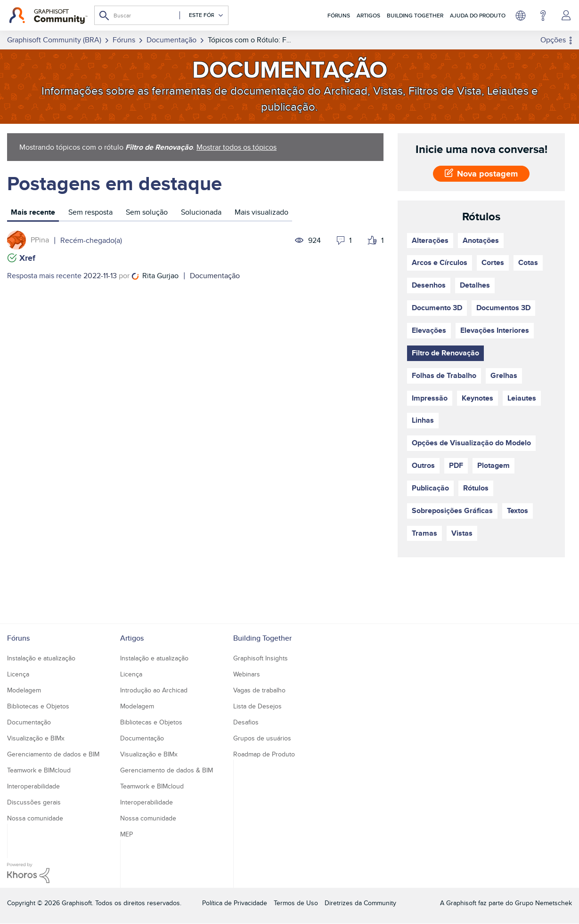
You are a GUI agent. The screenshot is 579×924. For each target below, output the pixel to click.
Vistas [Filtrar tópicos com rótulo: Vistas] (462, 533)
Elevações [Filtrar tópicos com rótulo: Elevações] (429, 330)
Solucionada (201, 212)
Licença (18, 674)
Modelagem (24, 690)
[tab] (33, 213)
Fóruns (339, 15)
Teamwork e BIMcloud (39, 770)
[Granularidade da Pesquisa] (202, 15)
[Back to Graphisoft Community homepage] (48, 16)
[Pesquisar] (161, 15)
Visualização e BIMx (36, 738)
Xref (27, 258)
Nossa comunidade (35, 818)
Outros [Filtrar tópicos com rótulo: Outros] (423, 465)
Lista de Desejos (257, 706)
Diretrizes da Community (360, 903)
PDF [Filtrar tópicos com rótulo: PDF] (456, 465)
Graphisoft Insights (261, 658)
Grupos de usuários (262, 738)
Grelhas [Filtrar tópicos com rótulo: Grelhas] (504, 375)
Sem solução (147, 212)
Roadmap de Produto (264, 754)
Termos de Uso (296, 903)
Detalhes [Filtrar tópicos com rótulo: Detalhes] (475, 285)
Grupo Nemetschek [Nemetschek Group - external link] (543, 903)
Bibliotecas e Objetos (38, 706)
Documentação (215, 276)
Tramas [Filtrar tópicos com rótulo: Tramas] (424, 533)
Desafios (246, 722)
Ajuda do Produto (478, 15)
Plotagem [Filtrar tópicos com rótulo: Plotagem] (493, 465)
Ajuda (543, 16)
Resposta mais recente (44, 276)
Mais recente (33, 212)
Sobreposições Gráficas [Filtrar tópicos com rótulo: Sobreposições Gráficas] (452, 510)
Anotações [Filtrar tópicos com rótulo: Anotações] (481, 240)
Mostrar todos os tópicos (236, 147)
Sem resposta (90, 212)
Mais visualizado (261, 212)
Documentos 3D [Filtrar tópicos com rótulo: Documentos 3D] (503, 308)
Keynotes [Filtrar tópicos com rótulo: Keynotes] (477, 398)
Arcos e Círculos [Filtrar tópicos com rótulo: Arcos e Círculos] (440, 262)
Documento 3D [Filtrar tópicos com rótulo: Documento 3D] (437, 308)
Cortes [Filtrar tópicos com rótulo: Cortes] (493, 262)
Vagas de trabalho (259, 690)
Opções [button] (553, 40)
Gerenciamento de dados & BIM (167, 770)
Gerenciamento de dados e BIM (53, 754)
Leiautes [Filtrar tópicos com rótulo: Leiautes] (522, 398)
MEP (126, 834)
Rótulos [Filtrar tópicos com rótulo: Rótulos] (476, 488)
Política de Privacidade (235, 903)
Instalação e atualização (41, 658)
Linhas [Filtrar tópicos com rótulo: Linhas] (423, 420)
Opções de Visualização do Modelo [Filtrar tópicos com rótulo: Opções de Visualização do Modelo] (471, 443)
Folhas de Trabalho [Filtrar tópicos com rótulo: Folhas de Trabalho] (444, 375)
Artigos (368, 15)
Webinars (247, 674)
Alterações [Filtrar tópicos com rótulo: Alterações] (430, 240)
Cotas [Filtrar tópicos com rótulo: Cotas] (528, 262)
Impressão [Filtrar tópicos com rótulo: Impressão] (430, 398)
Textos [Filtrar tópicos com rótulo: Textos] (518, 510)
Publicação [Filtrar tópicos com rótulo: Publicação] (430, 488)
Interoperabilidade (33, 786)
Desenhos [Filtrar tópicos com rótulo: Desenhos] (429, 285)
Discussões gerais (34, 802)
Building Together (415, 15)
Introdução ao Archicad (154, 690)
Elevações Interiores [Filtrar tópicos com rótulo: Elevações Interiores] (495, 330)
